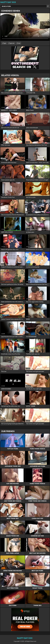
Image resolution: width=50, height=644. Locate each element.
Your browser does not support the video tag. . (25, 27)
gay (5, 43)
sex (19, 43)
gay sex (12, 43)
